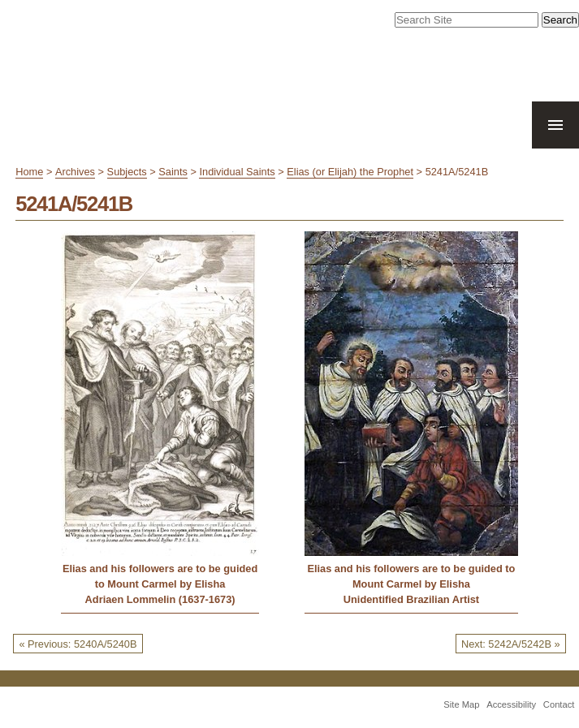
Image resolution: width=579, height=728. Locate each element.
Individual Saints (237, 172)
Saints (173, 172)
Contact (559, 704)
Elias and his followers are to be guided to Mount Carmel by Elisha (160, 576)
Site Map (461, 704)
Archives (75, 172)
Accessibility (511, 704)
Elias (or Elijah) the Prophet (350, 172)
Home (29, 172)
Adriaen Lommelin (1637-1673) (160, 599)
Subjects (127, 172)
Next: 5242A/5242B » (511, 644)
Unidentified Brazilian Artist (411, 599)
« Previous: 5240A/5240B (78, 644)
